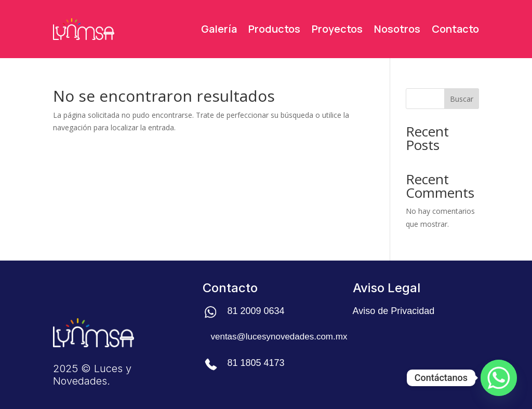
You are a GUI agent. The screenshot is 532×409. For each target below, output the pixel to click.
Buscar (462, 99)
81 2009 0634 (256, 311)
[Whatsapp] (499, 378)
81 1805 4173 (256, 363)
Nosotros (397, 29)
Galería (219, 29)
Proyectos (337, 29)
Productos (274, 29)
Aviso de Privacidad (394, 311)
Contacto (455, 29)
